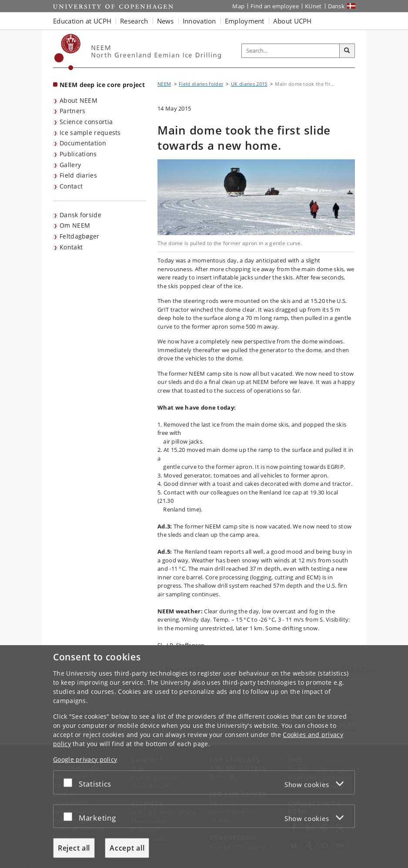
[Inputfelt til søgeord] (291, 51)
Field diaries (78, 175)
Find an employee (275, 6)
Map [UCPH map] (238, 6)
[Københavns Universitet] (68, 52)
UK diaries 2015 (249, 84)
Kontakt (71, 247)
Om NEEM (75, 225)
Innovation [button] (199, 21)
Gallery (70, 165)
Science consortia (86, 122)
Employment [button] (245, 21)
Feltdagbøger (80, 236)
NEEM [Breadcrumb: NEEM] (164, 84)
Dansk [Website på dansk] (336, 6)
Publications (78, 154)
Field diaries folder (201, 84)
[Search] (347, 51)
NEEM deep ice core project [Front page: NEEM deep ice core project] (102, 85)
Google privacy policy (85, 759)
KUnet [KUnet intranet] (313, 6)
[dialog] (204, 757)
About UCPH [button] (293, 21)
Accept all (127, 848)
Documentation (83, 143)
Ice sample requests (90, 133)
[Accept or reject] (70, 782)
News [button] (166, 21)
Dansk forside (80, 215)
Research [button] (134, 21)
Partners (72, 111)
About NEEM (79, 100)
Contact (71, 186)
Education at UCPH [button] (82, 21)
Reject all (74, 848)
